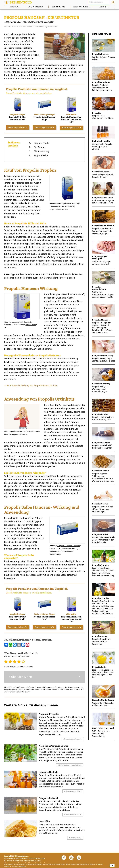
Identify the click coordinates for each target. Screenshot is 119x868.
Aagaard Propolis (49, 714)
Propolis (15, 7)
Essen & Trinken (83, 7)
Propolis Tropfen (42, 143)
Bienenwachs (61, 7)
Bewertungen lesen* (18, 127)
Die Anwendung (42, 151)
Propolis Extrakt (48, 798)
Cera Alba (44, 821)
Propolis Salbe (41, 155)
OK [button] (112, 865)
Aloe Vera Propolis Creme (53, 746)
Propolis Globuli (48, 772)
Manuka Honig (39, 7)
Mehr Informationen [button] (19, 866)
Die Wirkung (40, 147)
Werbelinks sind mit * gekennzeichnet (44, 27)
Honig (107, 7)
